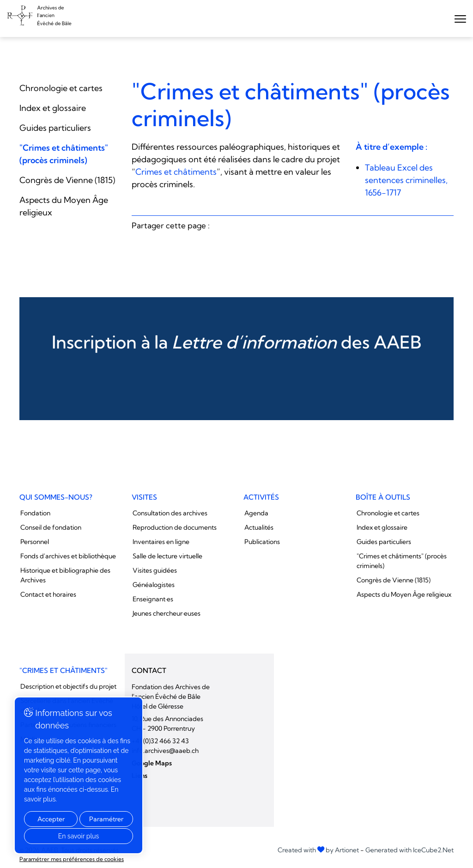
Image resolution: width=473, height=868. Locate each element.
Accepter (51, 819)
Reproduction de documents (175, 527)
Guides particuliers (55, 128)
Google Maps (152, 763)
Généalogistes (154, 585)
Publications (262, 542)
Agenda (256, 513)
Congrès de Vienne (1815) (67, 180)
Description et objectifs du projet (68, 686)
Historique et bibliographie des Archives (65, 575)
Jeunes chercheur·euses (167, 613)
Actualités (259, 527)
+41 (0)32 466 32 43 (160, 741)
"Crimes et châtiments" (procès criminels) (402, 561)
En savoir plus (79, 836)
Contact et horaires (48, 594)
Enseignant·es (153, 599)
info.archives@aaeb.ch (165, 751)
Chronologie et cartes (61, 88)
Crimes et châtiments (176, 172)
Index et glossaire (53, 108)
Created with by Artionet (318, 850)
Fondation (35, 513)
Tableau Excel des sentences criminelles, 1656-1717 (406, 180)
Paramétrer (106, 819)
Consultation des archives (170, 513)
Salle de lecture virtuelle (167, 556)
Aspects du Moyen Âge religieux (404, 594)
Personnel (35, 542)
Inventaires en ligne (161, 542)
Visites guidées (155, 570)
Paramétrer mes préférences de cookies (72, 859)
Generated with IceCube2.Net (409, 850)
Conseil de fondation (51, 527)
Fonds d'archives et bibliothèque (68, 556)
